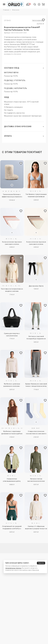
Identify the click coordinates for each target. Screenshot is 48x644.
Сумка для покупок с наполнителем (12, 335)
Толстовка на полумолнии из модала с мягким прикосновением (12, 290)
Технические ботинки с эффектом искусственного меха (12, 196)
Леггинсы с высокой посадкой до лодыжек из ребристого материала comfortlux (36, 338)
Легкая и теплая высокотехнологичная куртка (36, 480)
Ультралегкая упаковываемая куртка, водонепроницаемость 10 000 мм (12, 480)
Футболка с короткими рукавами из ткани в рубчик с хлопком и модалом (12, 433)
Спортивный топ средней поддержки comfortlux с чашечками (12, 528)
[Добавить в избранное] (21, 163)
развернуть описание (13, 54)
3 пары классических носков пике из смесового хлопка (36, 433)
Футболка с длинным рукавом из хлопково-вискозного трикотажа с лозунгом (12, 385)
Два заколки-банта (36, 286)
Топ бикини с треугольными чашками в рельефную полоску (36, 196)
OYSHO (7, 20)
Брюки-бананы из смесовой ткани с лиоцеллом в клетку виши (36, 385)
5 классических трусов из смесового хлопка (12, 243)
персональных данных (13, 568)
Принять (41, 563)
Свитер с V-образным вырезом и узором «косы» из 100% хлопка (36, 528)
